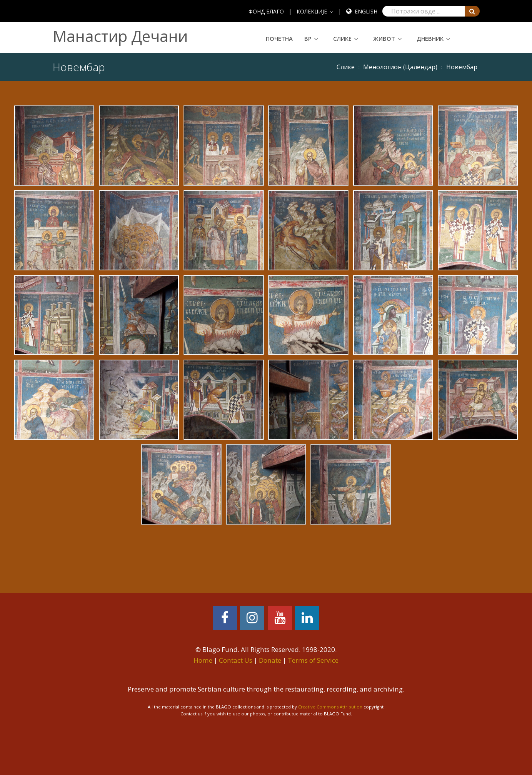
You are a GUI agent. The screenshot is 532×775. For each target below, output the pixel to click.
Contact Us (236, 660)
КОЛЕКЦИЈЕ (312, 11)
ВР (308, 38)
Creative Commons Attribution (330, 707)
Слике (342, 38)
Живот (384, 38)
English (366, 11)
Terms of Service (313, 660)
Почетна (279, 38)
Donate (270, 660)
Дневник (430, 38)
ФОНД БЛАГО (266, 11)
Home (203, 660)
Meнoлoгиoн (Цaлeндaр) (400, 67)
